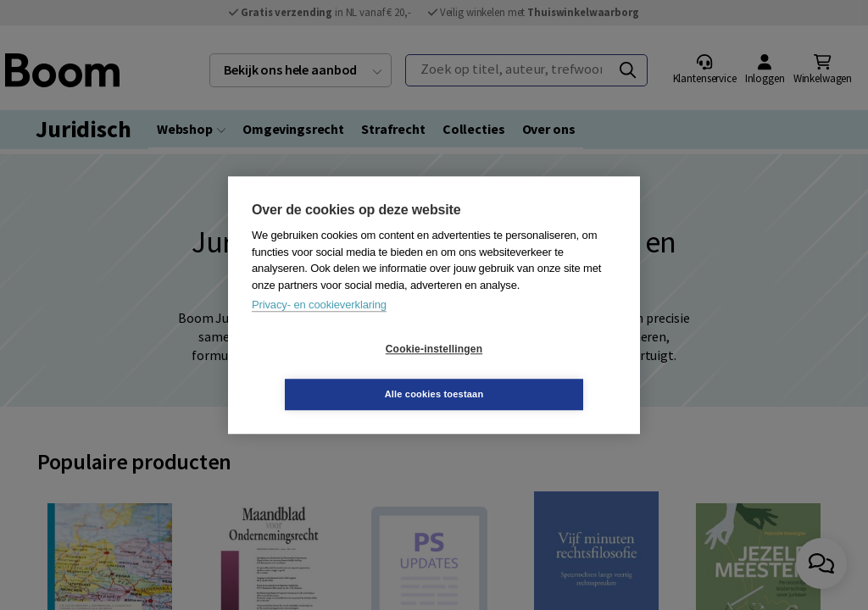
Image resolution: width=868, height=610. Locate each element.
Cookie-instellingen (333, 372)
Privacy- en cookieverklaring (319, 327)
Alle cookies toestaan (535, 371)
